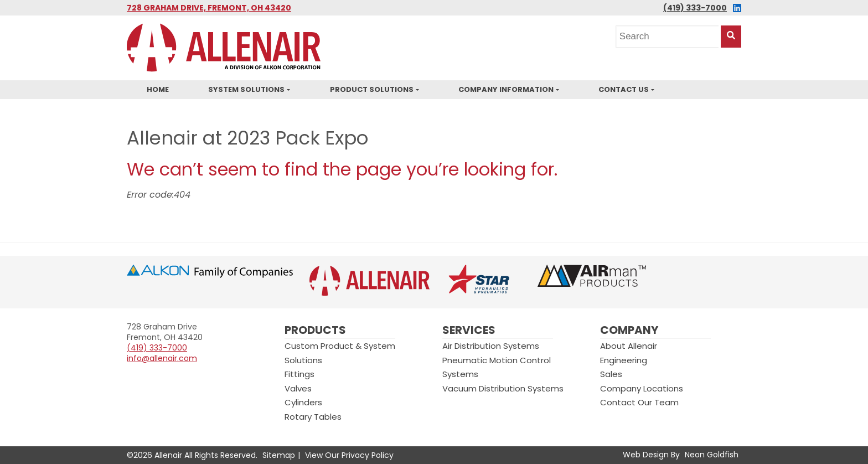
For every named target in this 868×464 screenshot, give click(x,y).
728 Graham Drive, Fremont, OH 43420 (209, 8)
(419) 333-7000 (695, 8)
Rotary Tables (313, 417)
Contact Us (624, 89)
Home (158, 89)
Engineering (624, 360)
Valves (298, 388)
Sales (611, 374)
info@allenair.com (162, 358)
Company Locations (642, 388)
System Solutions (246, 89)
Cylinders (303, 402)
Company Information (506, 89)
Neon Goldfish (712, 455)
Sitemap (279, 455)
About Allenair (629, 346)
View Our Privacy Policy (349, 455)
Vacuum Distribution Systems (503, 388)
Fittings (299, 374)
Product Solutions (372, 89)
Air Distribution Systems (491, 346)
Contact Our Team (639, 402)
